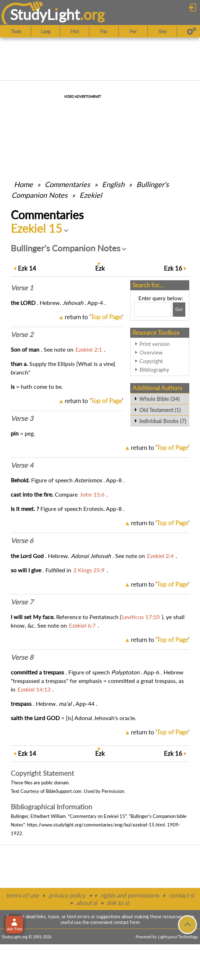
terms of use (22, 895)
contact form (127, 922)
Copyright (151, 361)
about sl (87, 903)
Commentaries (67, 184)
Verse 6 (22, 541)
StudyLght (45, 14)
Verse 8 (22, 657)
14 (27, 268)
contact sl (181, 895)
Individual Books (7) (163, 421)
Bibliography (154, 370)
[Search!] (179, 310)
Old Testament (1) (160, 410)
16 (173, 268)
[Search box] (153, 310)
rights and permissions (130, 895)
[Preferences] (192, 31)
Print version (155, 344)
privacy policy (67, 895)
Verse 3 (22, 418)
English (113, 184)
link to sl (118, 903)
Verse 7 (22, 602)
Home (23, 184)
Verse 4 (22, 465)
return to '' (94, 317)
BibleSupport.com (64, 791)
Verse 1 (22, 288)
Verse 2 (22, 335)
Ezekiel (91, 195)
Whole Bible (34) (159, 399)
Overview (151, 352)
